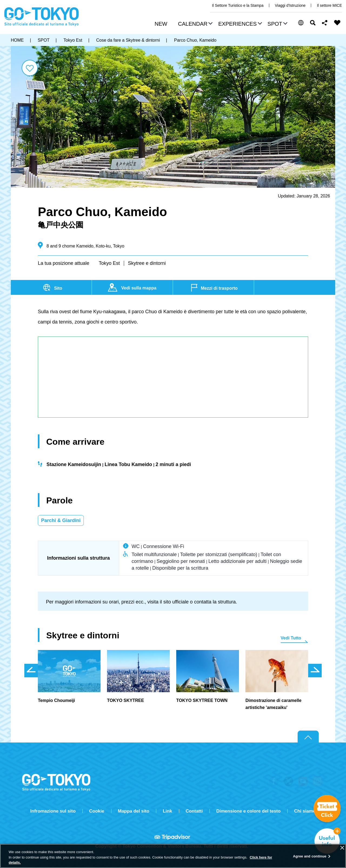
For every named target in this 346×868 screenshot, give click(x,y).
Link (167, 811)
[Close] (342, 848)
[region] (173, 856)
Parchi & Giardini (61, 520)
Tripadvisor (173, 837)
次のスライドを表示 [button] (315, 671)
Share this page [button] (325, 23)
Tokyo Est (109, 263)
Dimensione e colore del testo (248, 811)
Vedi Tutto (291, 638)
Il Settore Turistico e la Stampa (238, 5)
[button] (195, 24)
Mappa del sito (134, 811)
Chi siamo (305, 811)
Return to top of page (308, 737)
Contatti (194, 811)
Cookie (97, 811)
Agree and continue (310, 856)
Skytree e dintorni (147, 263)
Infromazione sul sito (53, 811)
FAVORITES (337, 23)
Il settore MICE (329, 5)
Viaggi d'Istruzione (290, 5)
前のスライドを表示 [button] (31, 671)
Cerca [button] (313, 23)
